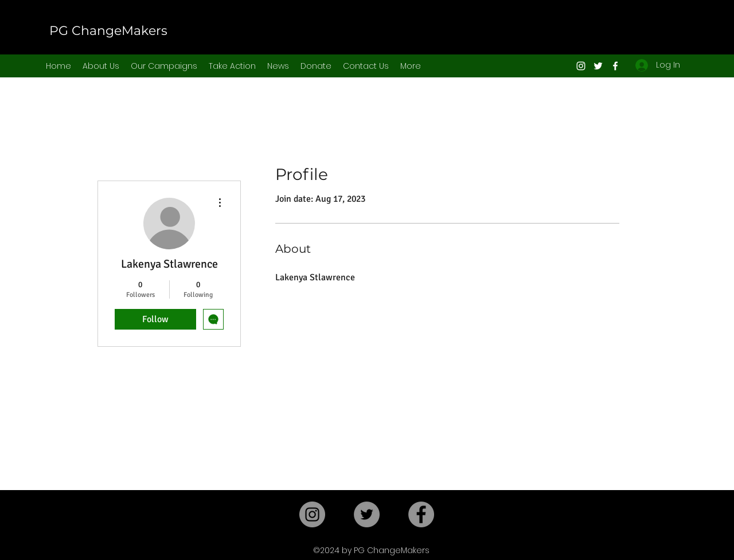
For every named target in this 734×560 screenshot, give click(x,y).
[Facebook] (615, 66)
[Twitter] (598, 66)
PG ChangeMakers (108, 31)
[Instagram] (581, 66)
